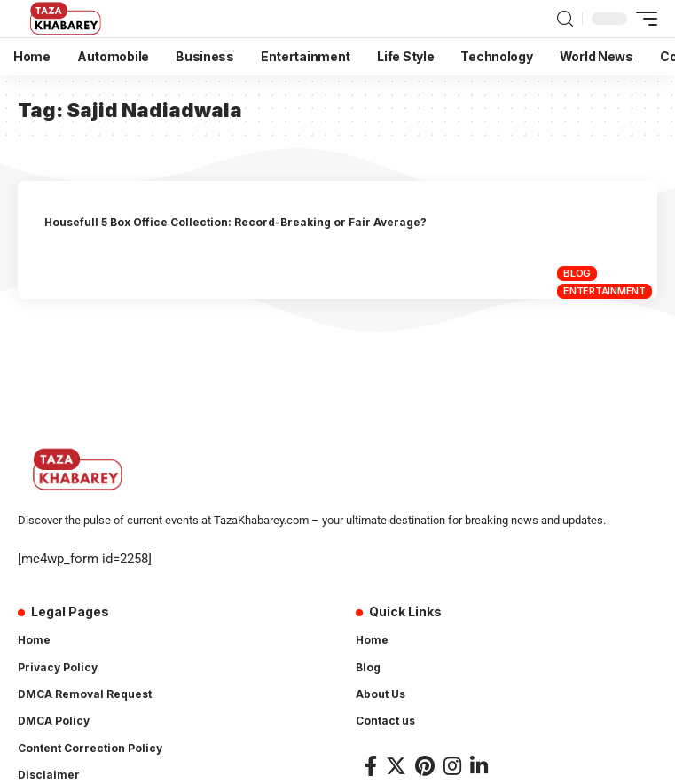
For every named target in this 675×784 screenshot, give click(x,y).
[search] (565, 19)
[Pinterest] (425, 766)
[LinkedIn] (479, 766)
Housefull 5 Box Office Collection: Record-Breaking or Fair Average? (235, 222)
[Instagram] (452, 766)
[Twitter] (396, 766)
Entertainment (604, 291)
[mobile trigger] (642, 19)
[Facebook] (371, 766)
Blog (577, 273)
